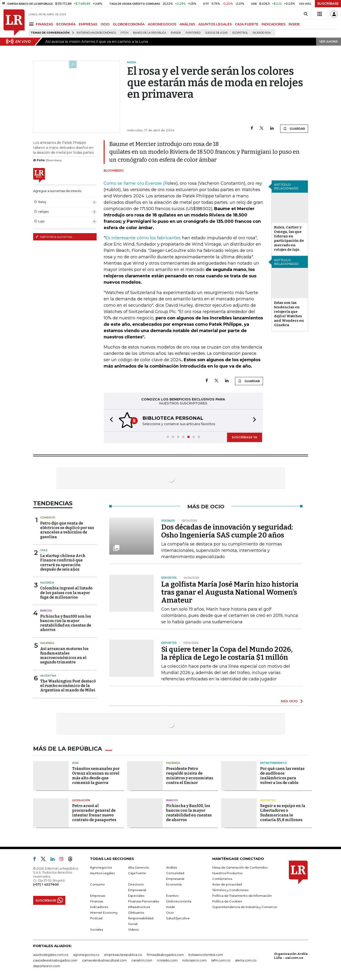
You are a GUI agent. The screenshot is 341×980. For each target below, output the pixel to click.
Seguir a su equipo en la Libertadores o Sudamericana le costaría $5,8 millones (283, 813)
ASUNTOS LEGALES (215, 24)
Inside (171, 907)
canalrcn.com (142, 960)
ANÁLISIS (187, 24)
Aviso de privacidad (227, 884)
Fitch (124, 33)
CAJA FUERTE (247, 24)
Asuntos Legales (102, 873)
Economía (174, 884)
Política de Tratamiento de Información (242, 896)
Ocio (170, 913)
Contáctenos (222, 879)
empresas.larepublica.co (123, 955)
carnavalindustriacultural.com (104, 960)
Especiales (136, 896)
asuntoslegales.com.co (51, 955)
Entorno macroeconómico (96, 33)
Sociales (96, 929)
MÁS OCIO (289, 701)
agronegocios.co (86, 955)
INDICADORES (273, 24)
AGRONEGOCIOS (162, 24)
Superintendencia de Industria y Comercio (245, 907)
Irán (75, 763)
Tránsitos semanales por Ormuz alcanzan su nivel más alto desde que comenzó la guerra (96, 776)
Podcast (96, 918)
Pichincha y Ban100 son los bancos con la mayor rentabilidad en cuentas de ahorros (66, 623)
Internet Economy (104, 913)
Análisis (172, 867)
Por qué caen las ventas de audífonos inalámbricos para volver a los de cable (282, 776)
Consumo (97, 884)
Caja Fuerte (137, 873)
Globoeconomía (179, 901)
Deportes (268, 800)
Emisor (176, 33)
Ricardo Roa (262, 33)
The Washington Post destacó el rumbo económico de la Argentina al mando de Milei (68, 686)
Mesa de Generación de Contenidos (240, 867)
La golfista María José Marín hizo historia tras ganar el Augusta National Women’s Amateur (230, 592)
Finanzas (97, 901)
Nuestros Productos (227, 873)
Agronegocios (101, 867)
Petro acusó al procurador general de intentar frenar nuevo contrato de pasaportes (94, 813)
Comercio (48, 517)
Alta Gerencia (138, 867)
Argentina (48, 676)
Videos (133, 929)
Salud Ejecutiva (178, 918)
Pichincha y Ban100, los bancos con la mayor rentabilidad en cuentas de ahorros (189, 813)
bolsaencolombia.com (206, 955)
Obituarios (136, 913)
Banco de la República (150, 33)
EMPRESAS (88, 24)
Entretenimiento (273, 763)
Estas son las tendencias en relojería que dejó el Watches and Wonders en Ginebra (289, 314)
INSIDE (294, 24)
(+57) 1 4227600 (46, 884)
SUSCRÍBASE (328, 4)
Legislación (81, 800)
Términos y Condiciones (230, 890)
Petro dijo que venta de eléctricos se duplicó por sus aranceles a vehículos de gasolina (67, 530)
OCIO (105, 24)
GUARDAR (294, 129)
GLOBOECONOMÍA (129, 24)
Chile (44, 550)
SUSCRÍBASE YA (245, 437)
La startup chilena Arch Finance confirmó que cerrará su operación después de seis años (63, 563)
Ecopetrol (240, 33)
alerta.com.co (246, 960)
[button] (110, 420)
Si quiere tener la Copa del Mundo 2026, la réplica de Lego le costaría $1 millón (227, 653)
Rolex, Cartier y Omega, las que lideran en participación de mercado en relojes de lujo (289, 238)
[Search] (306, 14)
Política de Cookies (227, 901)
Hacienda (47, 583)
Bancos (46, 611)
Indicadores (99, 907)
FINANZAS (44, 24)
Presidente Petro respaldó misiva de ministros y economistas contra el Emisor (190, 776)
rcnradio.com (167, 960)
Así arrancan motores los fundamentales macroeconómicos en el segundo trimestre (64, 656)
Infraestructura (139, 907)
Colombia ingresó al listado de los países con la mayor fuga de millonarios (66, 593)
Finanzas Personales (143, 901)
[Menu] (32, 24)
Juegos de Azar (216, 33)
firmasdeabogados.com (165, 955)
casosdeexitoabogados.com (55, 960)
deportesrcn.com (47, 966)
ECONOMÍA (66, 24)
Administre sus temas (54, 237)
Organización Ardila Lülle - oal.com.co (291, 956)
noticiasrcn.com (194, 960)
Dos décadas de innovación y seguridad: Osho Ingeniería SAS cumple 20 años (227, 531)
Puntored (193, 33)
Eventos (172, 896)
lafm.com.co (221, 960)
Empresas (98, 896)
